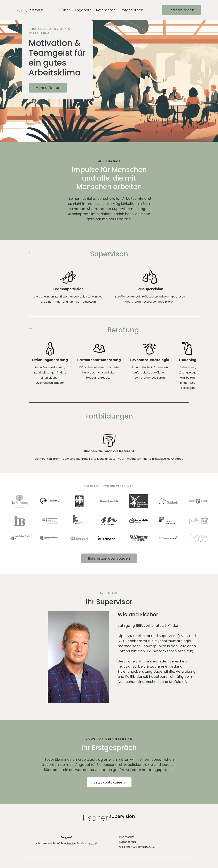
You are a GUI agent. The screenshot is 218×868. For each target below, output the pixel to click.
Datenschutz (128, 842)
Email (70, 843)
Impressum (127, 837)
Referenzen (106, 10)
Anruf (93, 843)
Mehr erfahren (48, 92)
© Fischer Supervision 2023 (137, 847)
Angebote (83, 10)
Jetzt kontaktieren (109, 782)
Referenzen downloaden (109, 558)
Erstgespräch (131, 10)
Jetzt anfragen (181, 10)
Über (66, 10)
